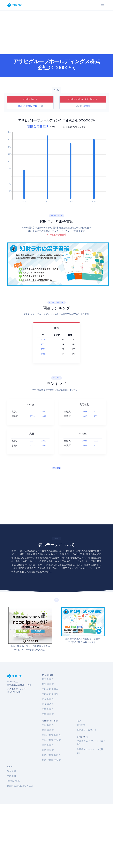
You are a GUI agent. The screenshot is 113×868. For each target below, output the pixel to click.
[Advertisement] (57, 32)
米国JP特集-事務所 (51, 740)
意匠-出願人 (48, 699)
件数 (57, 90)
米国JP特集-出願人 (51, 735)
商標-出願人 (48, 709)
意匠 (35, 106)
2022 (40, 349)
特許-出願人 (48, 679)
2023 (40, 354)
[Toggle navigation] (103, 5)
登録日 (87, 106)
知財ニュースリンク (87, 730)
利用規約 (11, 776)
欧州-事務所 (48, 750)
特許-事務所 (48, 684)
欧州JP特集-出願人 (51, 755)
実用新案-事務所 (50, 694)
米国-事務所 (48, 730)
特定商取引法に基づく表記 (20, 786)
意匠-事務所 (48, 704)
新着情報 (81, 725)
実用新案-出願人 (50, 689)
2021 (40, 344)
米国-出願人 (48, 725)
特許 (20, 106)
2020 (40, 340)
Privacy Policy (14, 781)
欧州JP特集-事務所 (51, 760)
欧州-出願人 (48, 745)
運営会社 (11, 771)
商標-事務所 (48, 714)
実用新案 (28, 106)
